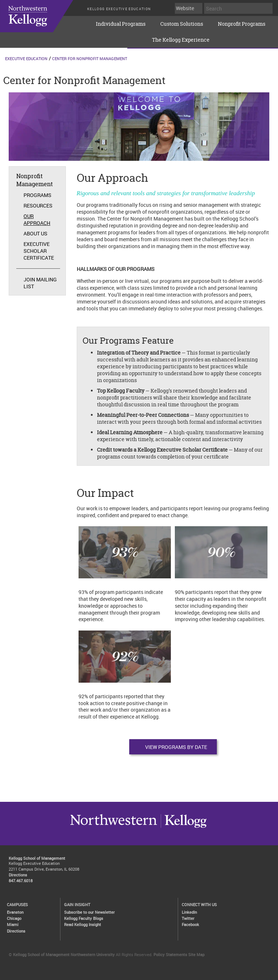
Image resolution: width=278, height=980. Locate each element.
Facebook (190, 924)
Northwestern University (184, 828)
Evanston (15, 912)
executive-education (43, 21)
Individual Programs (121, 24)
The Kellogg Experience (181, 40)
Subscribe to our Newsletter (89, 912)
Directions (18, 875)
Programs (37, 195)
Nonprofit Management (35, 180)
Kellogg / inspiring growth (114, 828)
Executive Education (26, 58)
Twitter (188, 918)
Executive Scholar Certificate (39, 251)
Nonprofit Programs (242, 24)
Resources (38, 206)
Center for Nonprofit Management (90, 58)
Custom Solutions (182, 24)
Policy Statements (170, 954)
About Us (35, 233)
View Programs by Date (176, 747)
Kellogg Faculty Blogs (84, 918)
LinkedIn (189, 912)
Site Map (196, 954)
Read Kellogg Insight (83, 924)
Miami (13, 924)
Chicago (14, 918)
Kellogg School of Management (37, 858)
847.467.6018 (21, 881)
